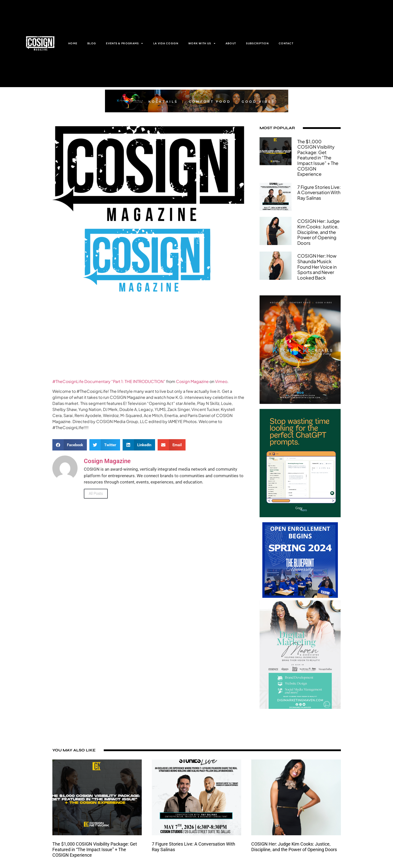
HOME (73, 43)
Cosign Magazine (192, 381)
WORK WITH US (202, 43)
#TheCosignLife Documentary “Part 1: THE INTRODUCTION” (109, 381)
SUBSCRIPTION (257, 43)
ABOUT (231, 43)
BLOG (92, 43)
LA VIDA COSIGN (166, 43)
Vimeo (221, 381)
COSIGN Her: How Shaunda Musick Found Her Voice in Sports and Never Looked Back (317, 267)
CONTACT (286, 43)
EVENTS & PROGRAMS (124, 43)
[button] (70, 445)
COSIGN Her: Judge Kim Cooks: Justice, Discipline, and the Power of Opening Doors (318, 232)
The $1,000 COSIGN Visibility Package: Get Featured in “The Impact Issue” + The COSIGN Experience (318, 158)
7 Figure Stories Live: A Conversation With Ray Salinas (319, 192)
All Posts (96, 494)
